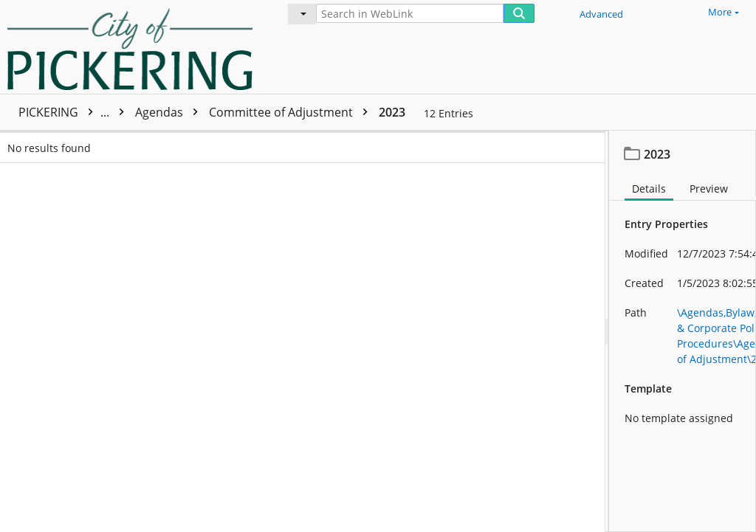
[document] (683, 331)
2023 (392, 112)
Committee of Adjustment (292, 112)
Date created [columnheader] (330, 143)
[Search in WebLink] (410, 13)
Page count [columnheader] (188, 143)
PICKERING (75, 112)
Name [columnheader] (95, 143)
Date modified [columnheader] (444, 143)
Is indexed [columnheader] (243, 143)
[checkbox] (13, 143)
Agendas (170, 112)
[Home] (134, 47)
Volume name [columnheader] (544, 143)
